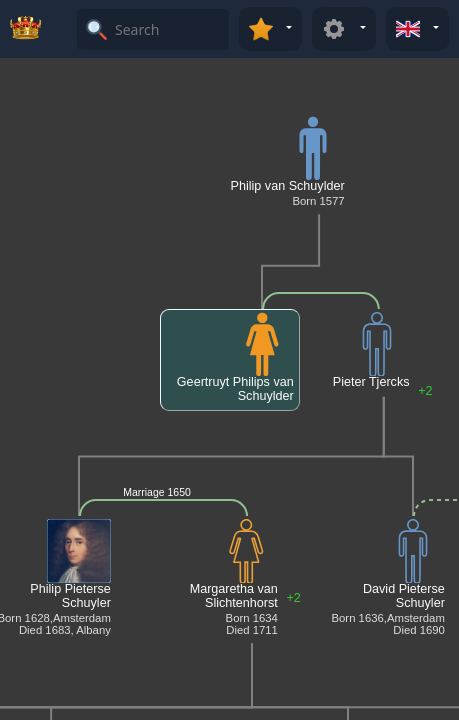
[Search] (169, 29)
